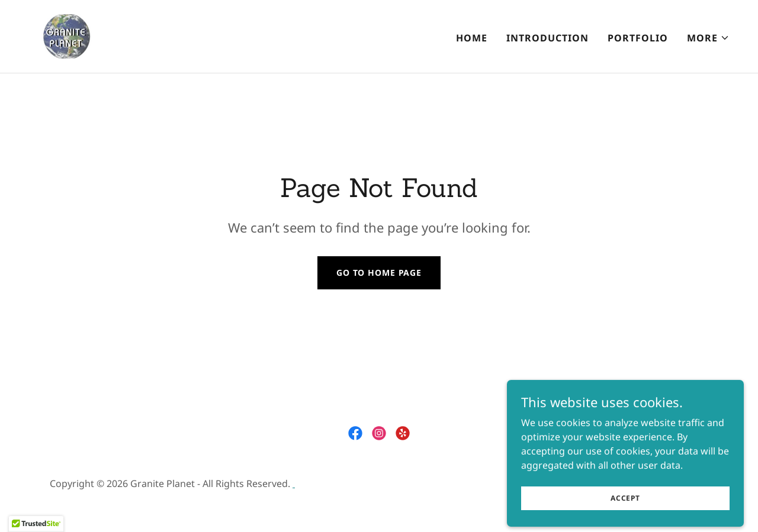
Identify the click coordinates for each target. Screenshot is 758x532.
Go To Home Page (379, 273)
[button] (708, 38)
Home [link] (472, 38)
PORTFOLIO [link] (638, 38)
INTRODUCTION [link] (547, 38)
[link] (92, 36)
